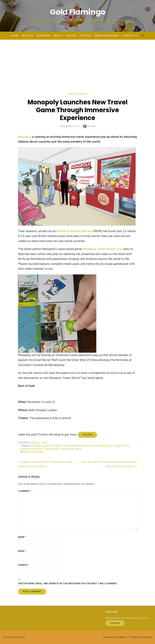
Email (22, 551)
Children (67, 446)
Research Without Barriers (74, 231)
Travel (83, 94)
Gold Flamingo (78, 12)
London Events (121, 446)
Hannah (91, 126)
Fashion (71, 36)
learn (109, 446)
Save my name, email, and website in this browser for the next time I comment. (68, 584)
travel (78, 449)
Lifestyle (85, 36)
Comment (25, 491)
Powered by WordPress (115, 637)
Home (14, 36)
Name (22, 537)
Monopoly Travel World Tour (49, 449)
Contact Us (130, 36)
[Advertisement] (77, 63)
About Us (27, 36)
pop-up (70, 449)
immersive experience (94, 446)
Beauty (58, 36)
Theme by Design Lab (141, 637)
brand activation (52, 446)
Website (23, 565)
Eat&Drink (43, 36)
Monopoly (25, 137)
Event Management (107, 36)
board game (36, 446)
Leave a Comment (34, 452)
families (76, 446)
